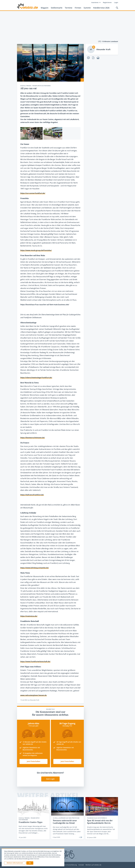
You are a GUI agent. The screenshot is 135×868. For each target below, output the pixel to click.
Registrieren (107, 2)
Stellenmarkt (57, 8)
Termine (69, 8)
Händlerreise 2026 (101, 8)
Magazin (45, 8)
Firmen (78, 8)
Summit (87, 8)
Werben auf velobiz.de (93, 865)
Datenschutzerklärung (69, 865)
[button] (30, 863)
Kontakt (81, 865)
